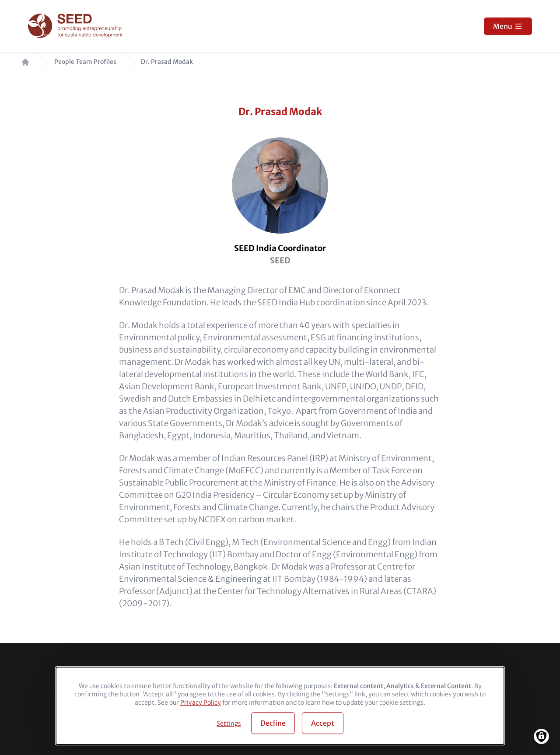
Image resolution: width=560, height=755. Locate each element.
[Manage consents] (541, 736)
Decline (273, 723)
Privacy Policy (201, 703)
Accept (323, 723)
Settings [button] (229, 724)
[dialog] (280, 706)
